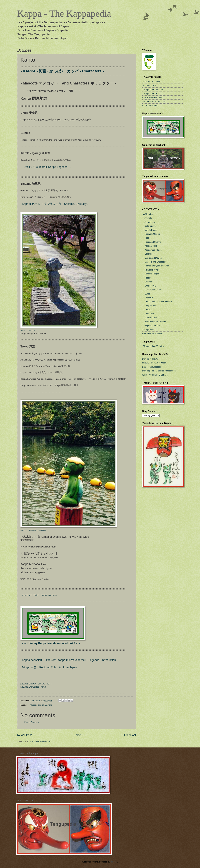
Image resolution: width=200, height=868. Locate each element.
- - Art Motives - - (150, 222)
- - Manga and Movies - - (153, 258)
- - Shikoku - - (148, 282)
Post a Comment (32, 722)
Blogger (114, 862)
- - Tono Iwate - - (150, 314)
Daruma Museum (150, 359)
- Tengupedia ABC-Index (153, 346)
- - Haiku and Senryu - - (153, 242)
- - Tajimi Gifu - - (149, 298)
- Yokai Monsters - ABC (152, 97)
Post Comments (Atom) (40, 741)
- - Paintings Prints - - (152, 270)
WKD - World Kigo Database (155, 375)
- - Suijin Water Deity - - (153, 290)
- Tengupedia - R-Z (151, 93)
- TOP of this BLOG (151, 105)
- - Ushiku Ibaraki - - (151, 318)
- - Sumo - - (147, 294)
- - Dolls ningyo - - (150, 226)
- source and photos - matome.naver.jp (39, 595)
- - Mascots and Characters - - (41, 705)
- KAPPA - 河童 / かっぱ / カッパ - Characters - (62, 71)
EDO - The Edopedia (151, 367)
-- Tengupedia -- (149, 330)
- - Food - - (147, 238)
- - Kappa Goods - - (151, 246)
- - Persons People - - (152, 274)
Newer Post (24, 735)
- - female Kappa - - (151, 230)
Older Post (129, 735)
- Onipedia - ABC (150, 85)
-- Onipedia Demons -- (152, 326)
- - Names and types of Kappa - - (157, 266)
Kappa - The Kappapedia (64, 13)
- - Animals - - (148, 218)
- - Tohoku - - (148, 310)
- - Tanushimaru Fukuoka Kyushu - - (158, 302)
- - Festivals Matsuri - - (152, 234)
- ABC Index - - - (149, 214)
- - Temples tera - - (150, 306)
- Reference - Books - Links (154, 101)
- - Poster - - (148, 278)
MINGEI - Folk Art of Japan (154, 363)
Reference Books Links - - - (154, 334)
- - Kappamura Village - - (153, 250)
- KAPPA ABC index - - (152, 82)
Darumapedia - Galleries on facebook (159, 371)
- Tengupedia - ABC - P (152, 90)
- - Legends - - (149, 254)
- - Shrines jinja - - (150, 286)
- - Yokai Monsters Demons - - (155, 322)
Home (77, 735)
